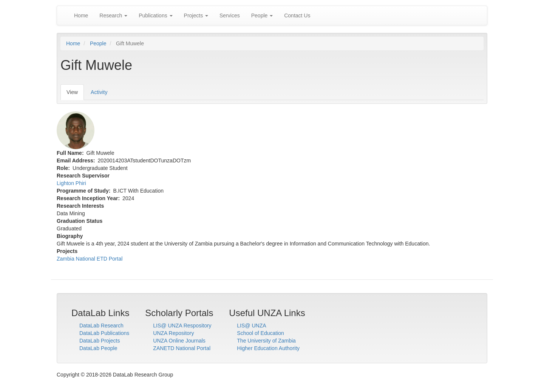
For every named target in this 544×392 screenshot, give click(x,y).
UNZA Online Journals (179, 341)
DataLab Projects (100, 341)
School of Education (260, 333)
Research (113, 15)
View (75, 94)
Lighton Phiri (71, 183)
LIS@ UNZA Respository (182, 326)
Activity (99, 92)
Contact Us (297, 15)
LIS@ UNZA (251, 326)
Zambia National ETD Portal (90, 259)
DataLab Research (101, 326)
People (262, 15)
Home (81, 15)
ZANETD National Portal (182, 348)
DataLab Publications (104, 333)
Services (230, 15)
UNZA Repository (173, 333)
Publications (155, 15)
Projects (196, 15)
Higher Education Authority (268, 348)
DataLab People (98, 348)
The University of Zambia (266, 341)
